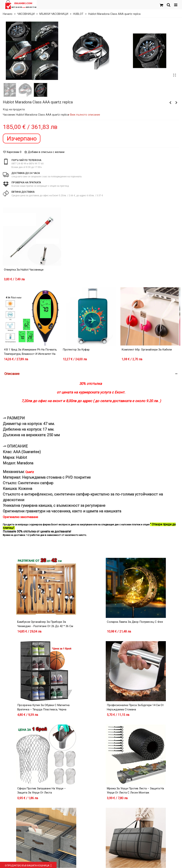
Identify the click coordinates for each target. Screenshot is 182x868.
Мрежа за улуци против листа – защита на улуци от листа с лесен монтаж (135, 791)
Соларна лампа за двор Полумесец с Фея (135, 622)
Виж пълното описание (85, 115)
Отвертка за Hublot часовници (24, 270)
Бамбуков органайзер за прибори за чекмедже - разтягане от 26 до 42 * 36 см (45, 624)
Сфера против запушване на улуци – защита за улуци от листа (42, 791)
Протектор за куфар (76, 350)
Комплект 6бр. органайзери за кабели (147, 350)
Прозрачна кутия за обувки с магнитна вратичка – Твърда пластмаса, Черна (43, 707)
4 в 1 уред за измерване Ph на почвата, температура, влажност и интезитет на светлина (30, 354)
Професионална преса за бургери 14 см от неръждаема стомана (135, 707)
